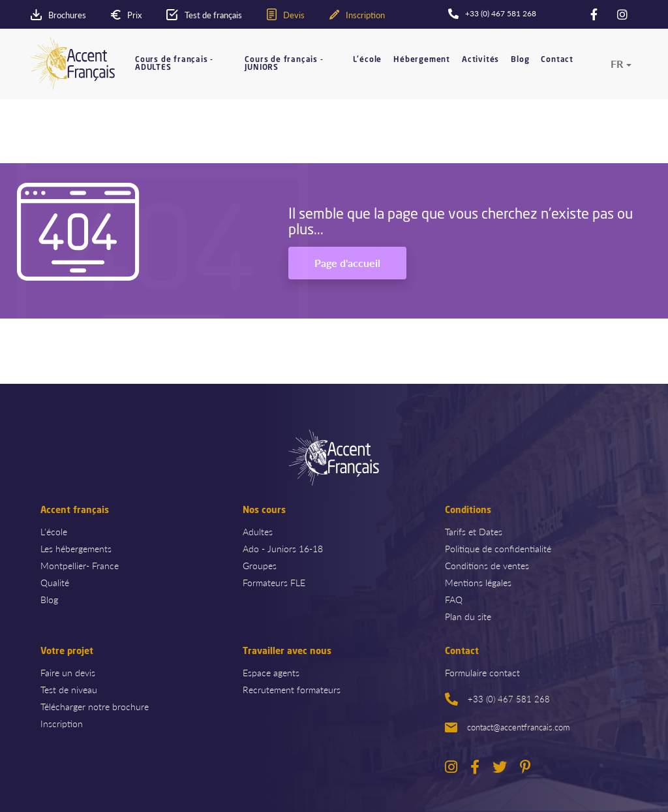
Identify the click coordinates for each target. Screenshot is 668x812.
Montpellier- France (80, 565)
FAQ (454, 599)
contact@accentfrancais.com (507, 727)
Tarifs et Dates (474, 531)
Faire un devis (68, 672)
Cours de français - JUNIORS (284, 64)
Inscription (62, 723)
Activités (480, 60)
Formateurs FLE (274, 582)
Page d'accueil (347, 263)
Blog (520, 60)
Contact (557, 60)
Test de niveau (69, 689)
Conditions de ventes (487, 565)
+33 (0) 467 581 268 (497, 699)
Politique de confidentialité (498, 548)
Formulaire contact (482, 672)
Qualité (55, 582)
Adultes (258, 531)
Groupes (260, 565)
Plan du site (468, 616)
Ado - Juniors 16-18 (283, 548)
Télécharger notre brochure (95, 706)
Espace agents (271, 672)
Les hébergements (76, 548)
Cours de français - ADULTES (174, 64)
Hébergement (422, 60)
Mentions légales (478, 582)
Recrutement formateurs (292, 689)
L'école (368, 60)
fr (617, 64)
